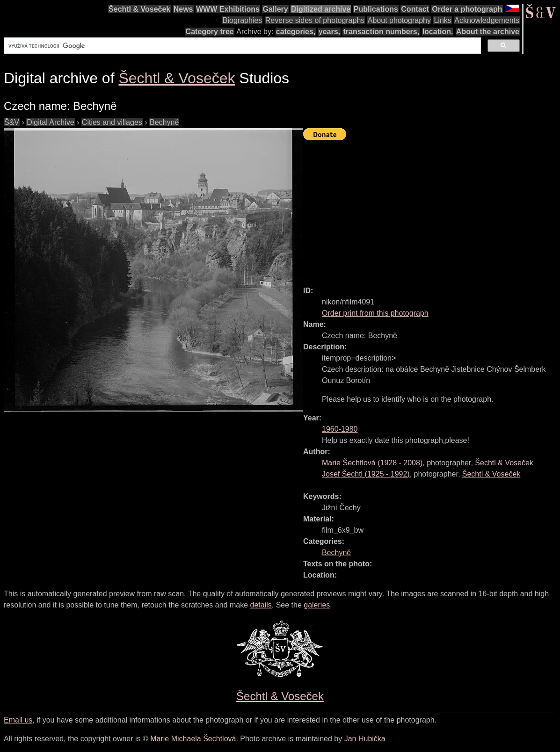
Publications (376, 9)
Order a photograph (467, 9)
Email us (18, 720)
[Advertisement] (432, 209)
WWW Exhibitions (228, 9)
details (261, 605)
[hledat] (241, 46)
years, (329, 32)
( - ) (372, 463)
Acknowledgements (487, 20)
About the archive (488, 32)
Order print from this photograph (375, 313)
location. (438, 32)
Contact (415, 9)
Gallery (275, 9)
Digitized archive (321, 9)
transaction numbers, (381, 32)
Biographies (243, 20)
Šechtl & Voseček (139, 9)
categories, (296, 32)
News (183, 9)
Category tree (210, 32)
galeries (317, 605)
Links (442, 20)
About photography (399, 20)
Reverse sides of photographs (315, 20)
